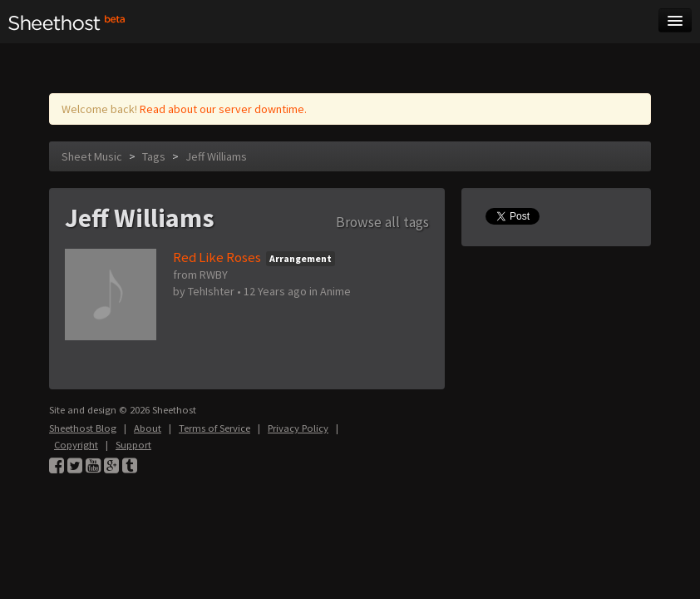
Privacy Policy (298, 428)
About (148, 428)
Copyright (76, 445)
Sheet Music (92, 156)
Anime (335, 291)
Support (133, 445)
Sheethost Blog (83, 428)
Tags (154, 156)
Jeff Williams (216, 156)
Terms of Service (214, 428)
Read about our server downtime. (223, 109)
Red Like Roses (217, 257)
